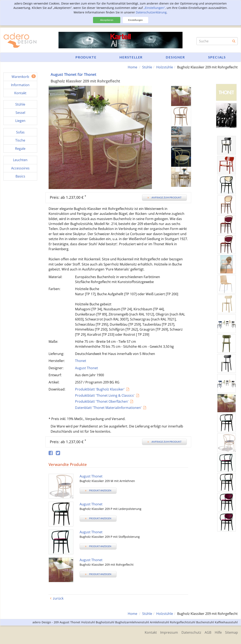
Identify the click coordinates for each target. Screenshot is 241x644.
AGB (206, 632)
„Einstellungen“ (154, 8)
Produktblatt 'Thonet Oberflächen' (102, 401)
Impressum (166, 632)
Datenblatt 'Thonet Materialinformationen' (108, 407)
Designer (175, 57)
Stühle (147, 67)
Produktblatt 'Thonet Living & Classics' (105, 395)
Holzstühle (165, 67)
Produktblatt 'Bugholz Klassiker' (100, 389)
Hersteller (131, 57)
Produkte (86, 57)
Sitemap (231, 632)
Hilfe (217, 632)
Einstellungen (135, 20)
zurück (58, 598)
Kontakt (147, 632)
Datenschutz (189, 632)
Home (132, 67)
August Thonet (86, 368)
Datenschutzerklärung (151, 12)
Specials (217, 57)
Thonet (81, 361)
